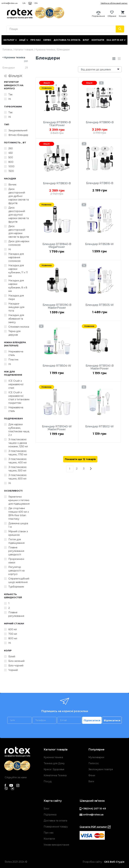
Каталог (9, 40)
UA (24, 3)
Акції (22, 40)
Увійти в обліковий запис (114, 3)
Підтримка (50, 815)
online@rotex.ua (9, 3)
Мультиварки (96, 757)
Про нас (36, 40)
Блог (86, 40)
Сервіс (47, 40)
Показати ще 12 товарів (80, 459)
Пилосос (94, 763)
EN (36, 3)
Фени (92, 775)
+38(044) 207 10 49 (93, 809)
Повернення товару (56, 827)
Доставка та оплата (67, 40)
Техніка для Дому (54, 763)
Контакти (98, 40)
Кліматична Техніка (55, 775)
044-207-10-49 (115, 40)
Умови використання (56, 845)
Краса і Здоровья (54, 769)
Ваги (91, 781)
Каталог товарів (24, 50)
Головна (7, 50)
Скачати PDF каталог (95, 827)
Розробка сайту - (103, 862)
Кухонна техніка (45, 50)
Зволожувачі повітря (101, 769)
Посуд (48, 781)
